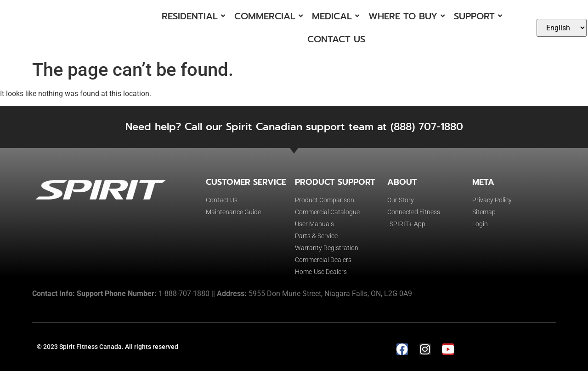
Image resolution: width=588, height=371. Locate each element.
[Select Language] (562, 28)
